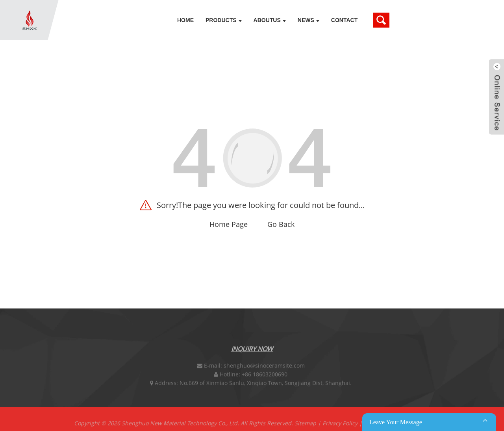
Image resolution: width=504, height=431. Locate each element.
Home (185, 20)
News (309, 20)
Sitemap (305, 424)
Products (224, 20)
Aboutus (270, 20)
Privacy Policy (340, 424)
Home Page (229, 224)
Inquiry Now (252, 350)
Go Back (281, 224)
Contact (344, 20)
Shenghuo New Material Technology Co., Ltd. (180, 424)
